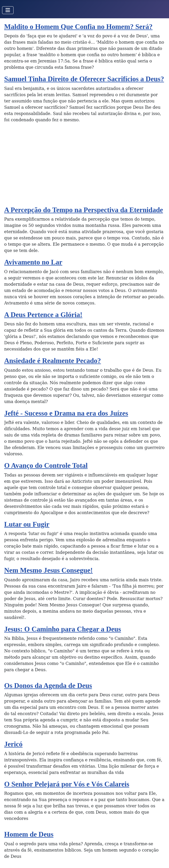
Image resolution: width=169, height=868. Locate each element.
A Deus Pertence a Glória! (43, 315)
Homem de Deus (29, 834)
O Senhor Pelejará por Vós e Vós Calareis (67, 784)
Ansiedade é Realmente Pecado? (53, 361)
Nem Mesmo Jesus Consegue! (48, 570)
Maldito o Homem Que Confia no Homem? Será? (78, 27)
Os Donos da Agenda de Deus (48, 686)
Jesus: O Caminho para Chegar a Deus (63, 629)
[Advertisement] (85, 166)
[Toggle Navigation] (8, 10)
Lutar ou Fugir (27, 524)
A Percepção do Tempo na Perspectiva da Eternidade (84, 210)
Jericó (13, 744)
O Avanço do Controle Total (46, 465)
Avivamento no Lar (33, 262)
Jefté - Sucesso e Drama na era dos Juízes (66, 413)
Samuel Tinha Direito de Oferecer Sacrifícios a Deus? (84, 79)
